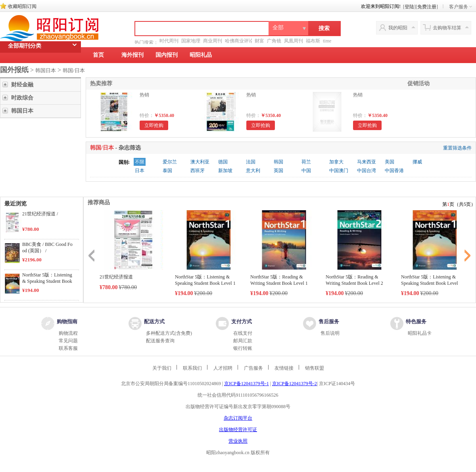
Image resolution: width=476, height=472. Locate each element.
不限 (140, 162)
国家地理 (191, 41)
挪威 (417, 162)
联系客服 (68, 348)
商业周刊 (213, 41)
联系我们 (192, 368)
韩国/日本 (74, 70)
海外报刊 (132, 55)
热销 (144, 95)
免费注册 (427, 7)
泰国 (167, 171)
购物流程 (68, 333)
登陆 (409, 7)
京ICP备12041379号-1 (247, 384)
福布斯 (313, 41)
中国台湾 (367, 171)
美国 (390, 162)
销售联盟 (315, 368)
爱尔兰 (170, 162)
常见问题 (68, 341)
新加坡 (225, 171)
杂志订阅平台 (238, 418)
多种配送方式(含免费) (169, 333)
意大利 (253, 171)
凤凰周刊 (294, 41)
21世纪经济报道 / (40, 214)
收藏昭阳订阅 (22, 6)
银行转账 (243, 348)
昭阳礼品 (201, 55)
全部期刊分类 (25, 56)
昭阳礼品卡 (420, 333)
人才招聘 (223, 368)
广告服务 (253, 368)
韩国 (278, 162)
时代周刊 (169, 41)
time (327, 41)
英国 (278, 171)
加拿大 (336, 162)
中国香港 (394, 171)
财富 (259, 41)
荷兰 (306, 162)
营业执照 (238, 441)
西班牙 (198, 171)
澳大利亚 (200, 162)
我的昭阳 (398, 28)
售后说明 (330, 333)
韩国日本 (46, 70)
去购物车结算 (447, 28)
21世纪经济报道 (116, 277)
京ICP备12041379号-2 (295, 384)
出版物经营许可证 (238, 430)
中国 (306, 171)
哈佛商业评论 (239, 41)
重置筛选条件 (457, 148)
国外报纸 (14, 70)
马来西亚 (367, 162)
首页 (98, 55)
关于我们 (162, 368)
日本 (140, 171)
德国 (223, 162)
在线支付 (243, 333)
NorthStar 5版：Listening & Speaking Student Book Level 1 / (47, 281)
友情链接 (284, 368)
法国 (251, 162)
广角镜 (274, 41)
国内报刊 (167, 55)
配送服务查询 (160, 341)
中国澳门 (339, 171)
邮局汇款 (243, 341)
